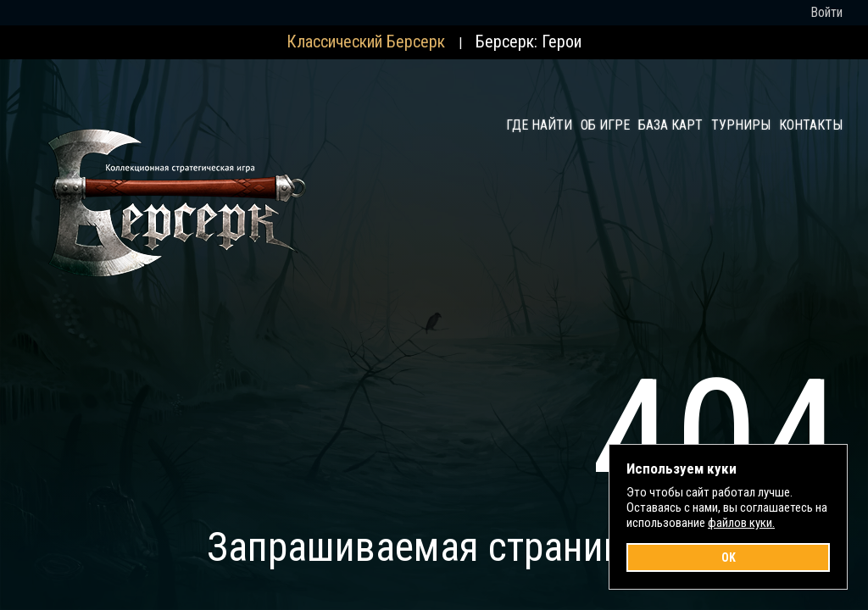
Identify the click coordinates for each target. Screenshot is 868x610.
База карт (670, 125)
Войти (826, 12)
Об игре (605, 125)
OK (729, 557)
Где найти (539, 125)
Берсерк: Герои (529, 42)
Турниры (741, 125)
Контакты (811, 125)
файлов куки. (741, 523)
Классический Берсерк (366, 42)
